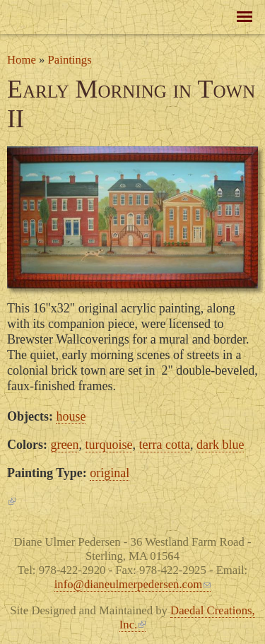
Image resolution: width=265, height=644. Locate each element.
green (65, 445)
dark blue (220, 445)
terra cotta (164, 445)
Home (22, 60)
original (110, 473)
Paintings (70, 60)
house (71, 416)
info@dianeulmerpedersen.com (133, 584)
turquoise (108, 445)
